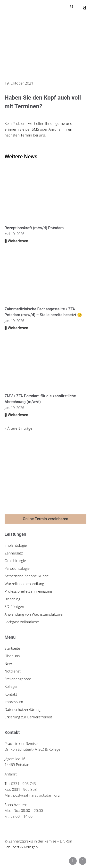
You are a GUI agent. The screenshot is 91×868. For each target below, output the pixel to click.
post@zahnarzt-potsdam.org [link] (36, 795)
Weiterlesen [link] (17, 241)
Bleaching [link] (12, 599)
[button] (85, 7)
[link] (25, 7)
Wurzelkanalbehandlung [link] (24, 584)
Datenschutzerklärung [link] (23, 709)
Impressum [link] (14, 702)
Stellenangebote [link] (18, 679)
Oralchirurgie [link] (15, 561)
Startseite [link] (12, 648)
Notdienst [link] (13, 671)
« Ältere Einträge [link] (19, 428)
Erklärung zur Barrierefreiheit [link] (28, 717)
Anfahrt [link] (11, 774)
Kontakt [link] (11, 694)
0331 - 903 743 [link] (24, 783)
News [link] (9, 664)
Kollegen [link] (12, 686)
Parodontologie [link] (17, 568)
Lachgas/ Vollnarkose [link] (22, 622)
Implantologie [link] (16, 545)
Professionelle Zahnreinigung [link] (28, 591)
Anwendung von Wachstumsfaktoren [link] (35, 614)
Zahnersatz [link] (14, 553)
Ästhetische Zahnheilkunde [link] (27, 576)
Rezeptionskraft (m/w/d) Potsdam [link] (34, 228)
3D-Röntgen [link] (14, 606)
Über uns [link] (12, 656)
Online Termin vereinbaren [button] (45, 519)
